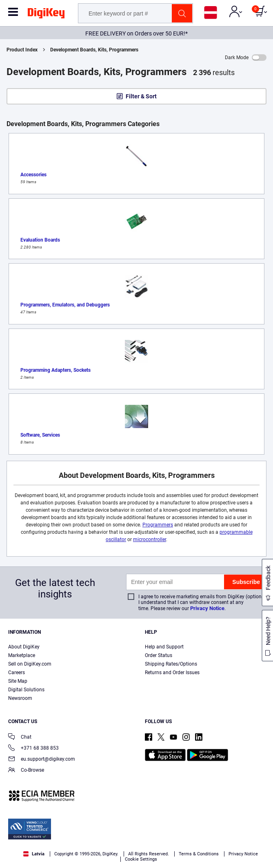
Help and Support (164, 647)
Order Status (159, 655)
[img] (46, 15)
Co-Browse (26, 771)
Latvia (34, 854)
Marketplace (22, 655)
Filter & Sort (141, 96)
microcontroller (150, 539)
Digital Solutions (26, 690)
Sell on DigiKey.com (30, 664)
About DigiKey (24, 647)
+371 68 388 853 (33, 749)
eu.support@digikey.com (42, 760)
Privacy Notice (207, 608)
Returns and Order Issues (172, 673)
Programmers (158, 525)
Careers (17, 673)
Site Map (18, 681)
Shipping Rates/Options (171, 664)
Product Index (22, 50)
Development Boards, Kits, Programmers (94, 50)
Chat (20, 738)
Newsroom (20, 698)
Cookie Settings (141, 859)
